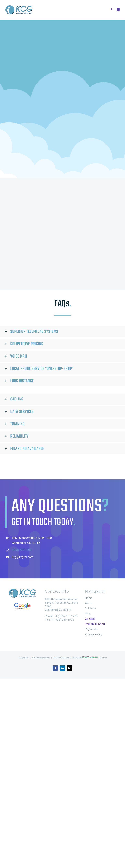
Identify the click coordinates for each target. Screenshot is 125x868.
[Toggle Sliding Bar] (112, 9)
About (89, 603)
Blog (88, 614)
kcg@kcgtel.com (23, 557)
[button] (62, 332)
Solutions (91, 608)
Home (89, 598)
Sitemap (103, 658)
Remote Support (95, 624)
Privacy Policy (94, 634)
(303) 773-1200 (22, 550)
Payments (91, 629)
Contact (90, 619)
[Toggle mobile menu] (118, 9)
